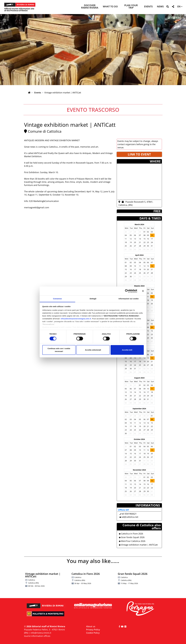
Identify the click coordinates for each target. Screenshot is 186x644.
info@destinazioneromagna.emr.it (76, 319)
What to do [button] (110, 7)
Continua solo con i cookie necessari (59, 350)
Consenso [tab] (57, 299)
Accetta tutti (127, 350)
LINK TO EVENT (139, 154)
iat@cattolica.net (130, 517)
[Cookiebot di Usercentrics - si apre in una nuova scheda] (127, 291)
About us (91, 626)
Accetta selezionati (93, 350)
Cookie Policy (93, 633)
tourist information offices (37, 636)
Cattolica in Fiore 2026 (131, 534)
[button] (168, 7)
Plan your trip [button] (131, 7)
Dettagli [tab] (93, 299)
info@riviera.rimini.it (41, 633)
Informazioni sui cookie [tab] (129, 299)
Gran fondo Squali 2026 (132, 537)
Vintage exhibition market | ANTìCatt (138, 545)
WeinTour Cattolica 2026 (132, 541)
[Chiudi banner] (143, 291)
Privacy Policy (93, 630)
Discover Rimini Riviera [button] (90, 7)
